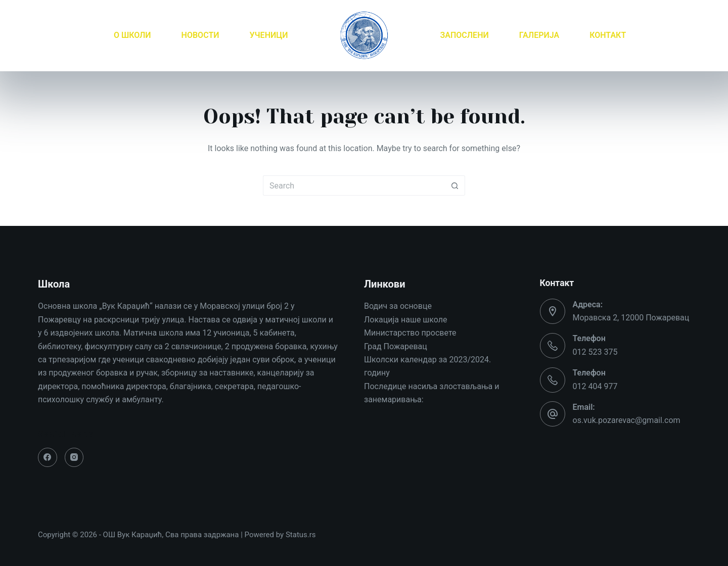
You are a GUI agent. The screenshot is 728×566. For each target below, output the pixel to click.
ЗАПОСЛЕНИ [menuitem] (465, 35)
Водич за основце (398, 306)
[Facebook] (48, 457)
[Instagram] (74, 457)
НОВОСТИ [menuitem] (200, 35)
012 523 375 (595, 352)
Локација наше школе (406, 320)
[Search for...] (354, 185)
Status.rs (301, 535)
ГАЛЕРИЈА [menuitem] (539, 35)
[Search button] (455, 185)
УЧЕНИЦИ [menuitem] (268, 35)
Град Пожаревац (396, 346)
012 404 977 (595, 386)
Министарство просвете (410, 333)
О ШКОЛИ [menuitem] (132, 35)
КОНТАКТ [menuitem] (608, 35)
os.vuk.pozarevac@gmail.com (627, 420)
